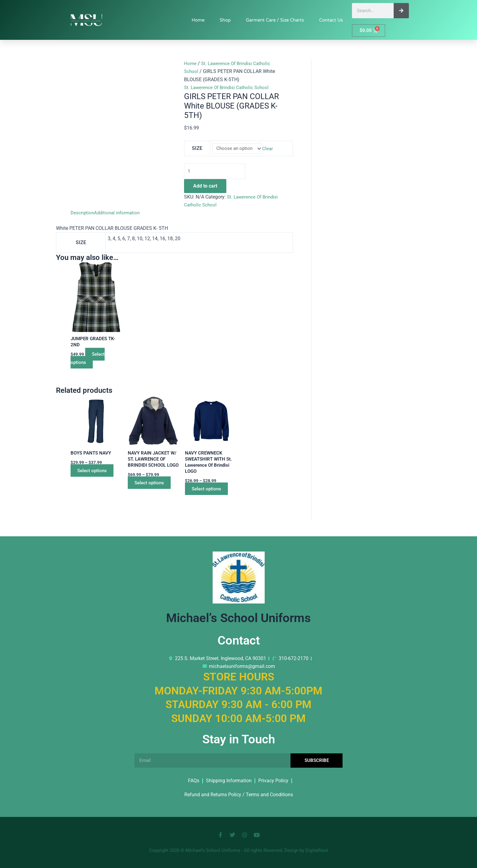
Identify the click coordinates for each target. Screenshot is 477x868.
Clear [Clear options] (269, 149)
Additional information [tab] (119, 214)
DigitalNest (317, 850)
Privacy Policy (273, 781)
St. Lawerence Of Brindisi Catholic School (228, 87)
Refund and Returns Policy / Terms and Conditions (239, 795)
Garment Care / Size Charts (275, 20)
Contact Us (331, 20)
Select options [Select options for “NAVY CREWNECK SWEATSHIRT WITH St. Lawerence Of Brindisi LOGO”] (210, 491)
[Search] (401, 11)
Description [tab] (83, 214)
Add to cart (205, 187)
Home (198, 20)
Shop (225, 20)
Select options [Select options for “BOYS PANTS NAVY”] (95, 472)
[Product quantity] (216, 172)
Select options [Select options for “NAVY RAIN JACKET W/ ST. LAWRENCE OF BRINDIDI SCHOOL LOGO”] (152, 491)
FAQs (194, 781)
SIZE (197, 149)
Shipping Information (229, 781)
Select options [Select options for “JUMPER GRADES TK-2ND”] (89, 360)
